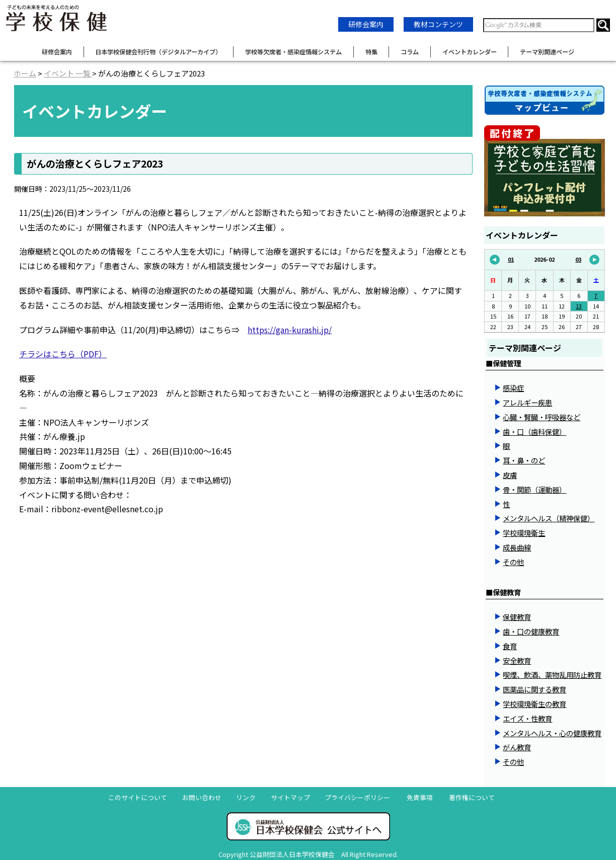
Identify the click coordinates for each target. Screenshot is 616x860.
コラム (410, 52)
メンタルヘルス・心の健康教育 (552, 733)
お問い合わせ (202, 797)
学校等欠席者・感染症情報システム (293, 52)
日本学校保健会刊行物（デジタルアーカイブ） (158, 52)
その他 (513, 562)
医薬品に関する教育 (534, 689)
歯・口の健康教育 (531, 631)
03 (587, 260)
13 (579, 306)
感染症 (513, 388)
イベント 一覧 (68, 73)
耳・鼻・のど (524, 460)
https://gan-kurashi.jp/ (290, 330)
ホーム (25, 73)
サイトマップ (290, 797)
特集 (371, 52)
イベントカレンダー (470, 52)
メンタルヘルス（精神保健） (549, 518)
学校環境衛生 (524, 533)
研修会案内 (366, 24)
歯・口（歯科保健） (534, 432)
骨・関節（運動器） (534, 489)
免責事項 (420, 797)
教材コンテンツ (438, 24)
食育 (510, 646)
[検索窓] (539, 25)
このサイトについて (138, 797)
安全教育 (517, 660)
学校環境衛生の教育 (534, 704)
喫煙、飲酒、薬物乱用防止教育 (552, 675)
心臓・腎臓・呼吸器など (542, 417)
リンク (246, 797)
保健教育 (517, 617)
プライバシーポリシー (357, 797)
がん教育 (517, 747)
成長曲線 (517, 547)
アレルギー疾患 (527, 402)
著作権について (472, 797)
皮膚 (510, 475)
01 (502, 260)
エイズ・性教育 (527, 718)
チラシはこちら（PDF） (63, 354)
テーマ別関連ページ (547, 52)
